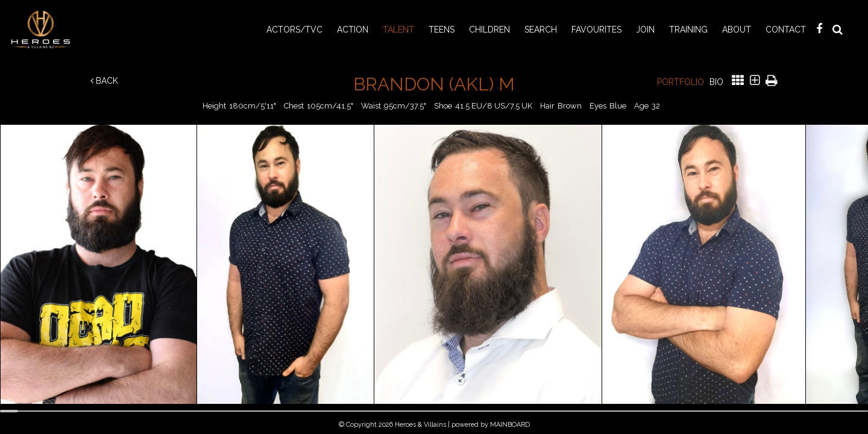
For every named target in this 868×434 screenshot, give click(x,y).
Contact (786, 30)
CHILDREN (489, 30)
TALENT (398, 30)
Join (645, 30)
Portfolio (681, 82)
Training (688, 30)
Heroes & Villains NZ (44, 30)
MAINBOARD (510, 425)
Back (104, 81)
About (737, 30)
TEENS (442, 30)
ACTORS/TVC (294, 30)
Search (541, 30)
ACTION (353, 30)
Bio (716, 82)
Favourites (596, 30)
